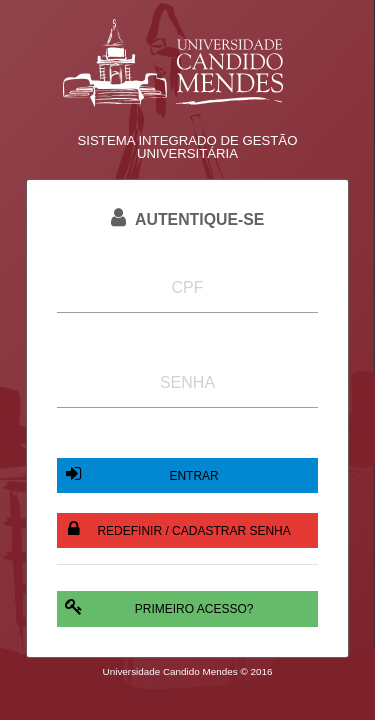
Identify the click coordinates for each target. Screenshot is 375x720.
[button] (187, 475)
